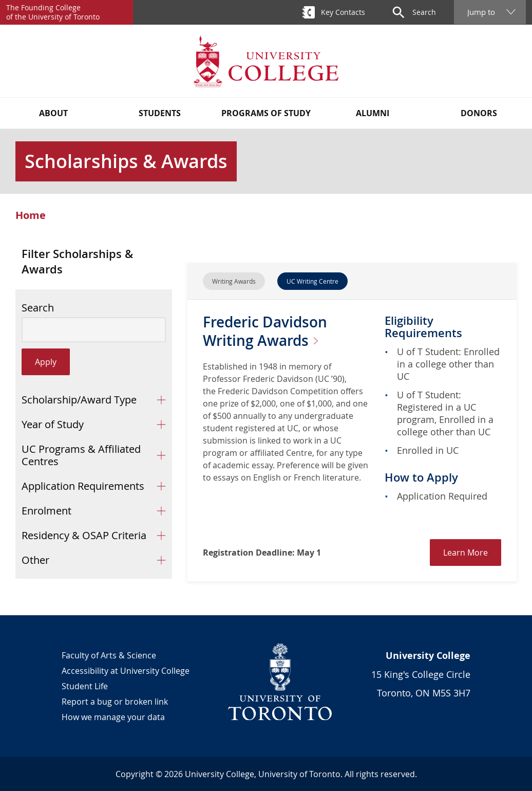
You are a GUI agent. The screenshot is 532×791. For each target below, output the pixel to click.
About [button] (53, 113)
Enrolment (46, 511)
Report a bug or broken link (115, 702)
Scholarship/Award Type (79, 400)
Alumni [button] (373, 113)
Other (35, 560)
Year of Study (53, 424)
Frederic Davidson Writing (265, 331)
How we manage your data (113, 717)
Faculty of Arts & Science (109, 655)
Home (31, 215)
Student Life (85, 686)
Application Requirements (83, 486)
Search (38, 308)
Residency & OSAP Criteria (84, 535)
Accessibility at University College (126, 671)
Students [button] (160, 113)
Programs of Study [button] (266, 113)
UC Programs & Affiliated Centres (81, 455)
